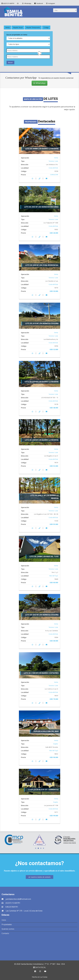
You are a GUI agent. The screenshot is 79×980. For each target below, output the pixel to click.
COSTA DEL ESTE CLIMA (39, 947)
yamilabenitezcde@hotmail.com (18, 899)
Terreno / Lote (53, 161)
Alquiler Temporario (33, 27)
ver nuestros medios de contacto (39, 877)
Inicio (4, 920)
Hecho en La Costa (40, 977)
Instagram (50, 3)
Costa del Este (53, 168)
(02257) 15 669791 (9, 3)
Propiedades (7, 924)
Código (46, 27)
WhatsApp (26, 3)
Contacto (5, 933)
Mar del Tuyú (54, 576)
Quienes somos (8, 929)
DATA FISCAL (40, 967)
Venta (7, 27)
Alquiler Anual (18, 27)
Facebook (38, 3)
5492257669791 (12, 907)
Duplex (56, 744)
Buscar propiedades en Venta (17, 35)
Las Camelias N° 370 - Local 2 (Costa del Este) (24, 911)
